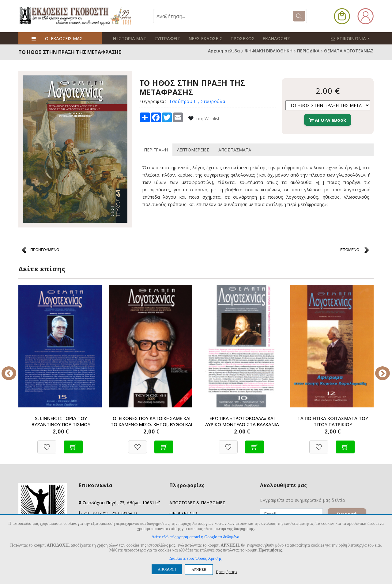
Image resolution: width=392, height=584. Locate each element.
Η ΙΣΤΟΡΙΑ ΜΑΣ (129, 38)
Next (378, 369)
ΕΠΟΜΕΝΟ (350, 250)
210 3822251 (96, 513)
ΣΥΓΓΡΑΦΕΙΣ (165, 38)
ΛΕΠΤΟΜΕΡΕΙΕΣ (193, 149)
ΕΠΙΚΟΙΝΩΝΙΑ (353, 38)
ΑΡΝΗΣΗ (199, 570)
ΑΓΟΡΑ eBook (328, 120)
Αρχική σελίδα (224, 51)
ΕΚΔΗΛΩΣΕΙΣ (269, 38)
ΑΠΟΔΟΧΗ (167, 569)
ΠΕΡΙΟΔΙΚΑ (308, 51)
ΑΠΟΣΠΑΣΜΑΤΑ (235, 149)
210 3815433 (124, 513)
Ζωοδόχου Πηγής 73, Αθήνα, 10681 (121, 503)
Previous (14, 369)
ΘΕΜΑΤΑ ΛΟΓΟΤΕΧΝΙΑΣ (349, 51)
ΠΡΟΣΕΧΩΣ (237, 38)
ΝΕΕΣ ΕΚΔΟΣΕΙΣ (201, 38)
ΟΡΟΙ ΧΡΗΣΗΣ (184, 513)
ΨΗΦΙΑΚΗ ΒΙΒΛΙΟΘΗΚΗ (269, 51)
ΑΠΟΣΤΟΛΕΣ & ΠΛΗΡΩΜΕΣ (197, 503)
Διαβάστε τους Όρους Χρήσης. (196, 558)
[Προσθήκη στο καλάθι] (73, 444)
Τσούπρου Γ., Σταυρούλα (197, 101)
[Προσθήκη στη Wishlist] (47, 444)
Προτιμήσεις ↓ (227, 572)
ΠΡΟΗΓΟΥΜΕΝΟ (45, 250)
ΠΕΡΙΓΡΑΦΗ (156, 149)
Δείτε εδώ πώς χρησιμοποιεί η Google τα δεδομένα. (196, 537)
